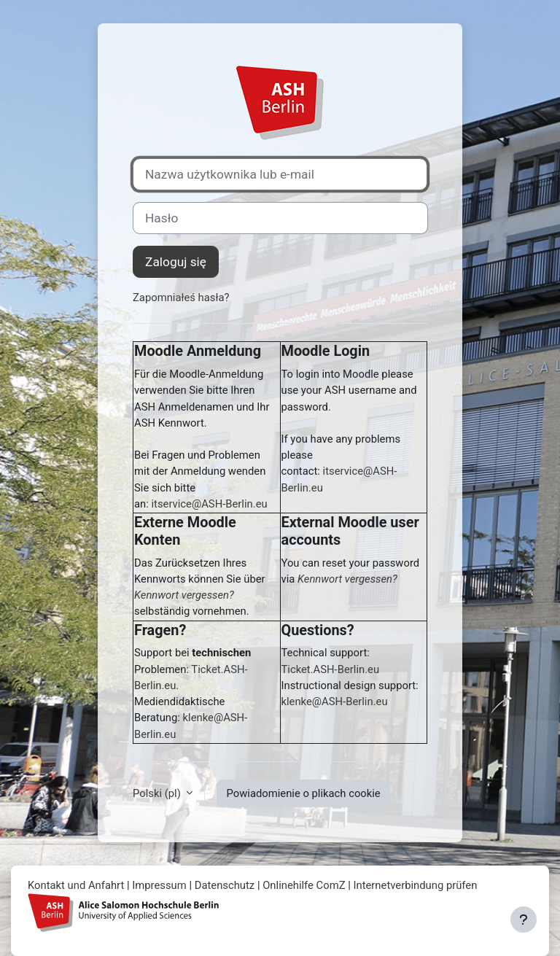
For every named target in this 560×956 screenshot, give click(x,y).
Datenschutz (225, 885)
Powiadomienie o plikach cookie (303, 793)
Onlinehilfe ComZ (304, 885)
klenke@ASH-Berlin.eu (335, 702)
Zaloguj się (176, 262)
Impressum (159, 885)
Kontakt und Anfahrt (76, 885)
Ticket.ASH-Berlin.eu (331, 669)
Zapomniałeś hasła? (181, 298)
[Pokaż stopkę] (524, 920)
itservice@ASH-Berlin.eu (209, 504)
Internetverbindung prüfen (415, 885)
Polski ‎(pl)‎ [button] (158, 793)
